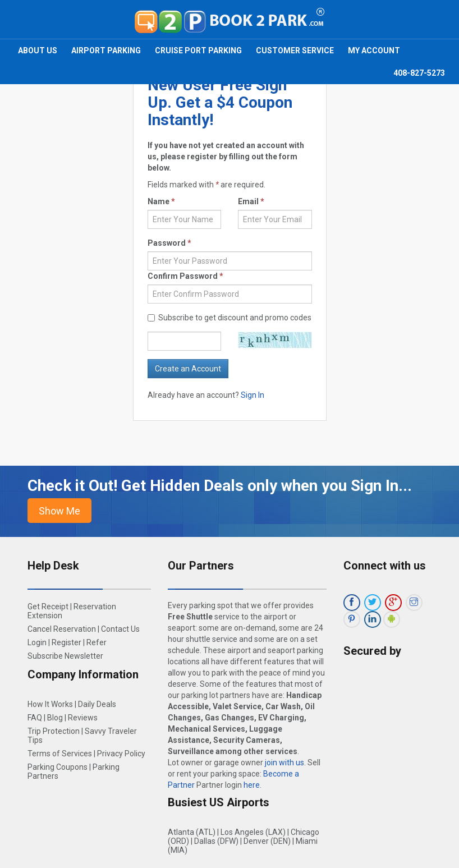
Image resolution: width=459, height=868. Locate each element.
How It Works (50, 704)
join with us (284, 763)
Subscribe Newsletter (65, 656)
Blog (55, 718)
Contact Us (120, 629)
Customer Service (295, 50)
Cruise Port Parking (198, 50)
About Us (38, 50)
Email (251, 201)
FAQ (35, 718)
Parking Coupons (58, 767)
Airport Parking (106, 50)
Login (37, 642)
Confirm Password (185, 276)
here (252, 785)
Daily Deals (97, 704)
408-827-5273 (419, 73)
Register (66, 642)
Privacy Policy (121, 754)
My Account (374, 50)
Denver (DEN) (267, 841)
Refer (97, 642)
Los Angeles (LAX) (253, 832)
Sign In (253, 395)
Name (161, 201)
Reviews (83, 718)
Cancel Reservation (62, 629)
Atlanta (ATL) (192, 832)
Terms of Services (60, 754)
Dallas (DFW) (216, 841)
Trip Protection (54, 731)
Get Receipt (48, 607)
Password (169, 243)
